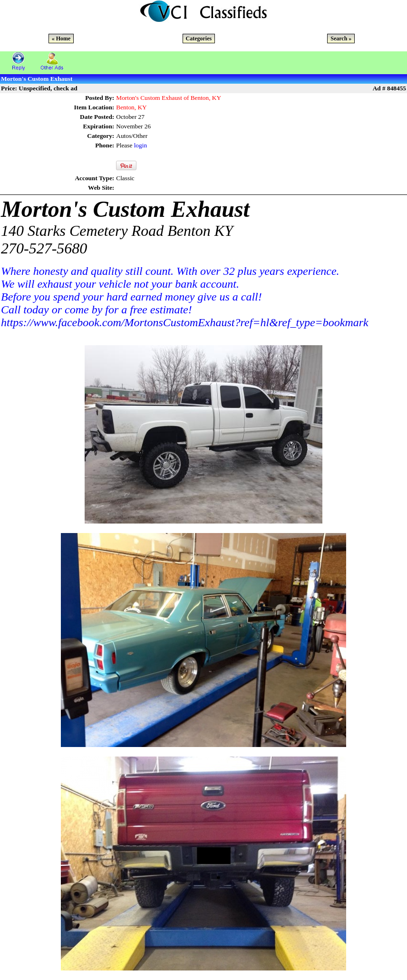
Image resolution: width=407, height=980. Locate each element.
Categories (199, 39)
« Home (61, 39)
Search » (341, 39)
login (141, 145)
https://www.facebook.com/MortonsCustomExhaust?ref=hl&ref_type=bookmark (185, 322)
